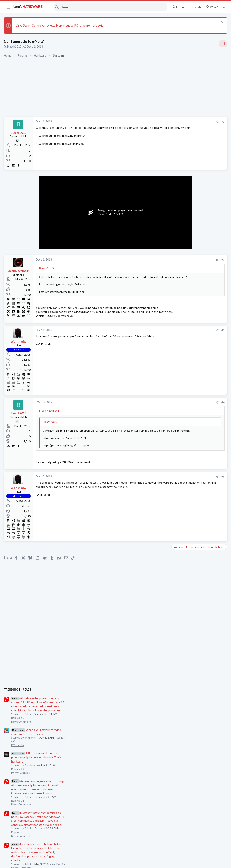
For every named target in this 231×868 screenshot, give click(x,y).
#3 (157, 338)
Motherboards (182, 613)
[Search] (108, 7)
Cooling (178, 478)
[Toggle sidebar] (223, 44)
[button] (8, 7)
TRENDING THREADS (179, 242)
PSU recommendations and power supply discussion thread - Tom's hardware (198, 309)
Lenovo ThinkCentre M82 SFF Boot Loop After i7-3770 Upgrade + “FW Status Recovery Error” (199, 491)
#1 (157, 122)
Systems (178, 570)
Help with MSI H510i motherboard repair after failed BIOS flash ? (200, 602)
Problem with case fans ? (195, 471)
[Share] (152, 122)
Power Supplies (182, 325)
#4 (157, 410)
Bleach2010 (15, 47)
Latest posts (175, 462)
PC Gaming (180, 297)
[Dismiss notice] (222, 23)
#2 (157, 260)
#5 (157, 484)
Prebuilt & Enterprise (185, 502)
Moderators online (180, 624)
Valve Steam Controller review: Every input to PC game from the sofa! (60, 25)
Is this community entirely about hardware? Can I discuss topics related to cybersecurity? (200, 534)
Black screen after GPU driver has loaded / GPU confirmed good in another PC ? (198, 558)
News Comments (183, 274)
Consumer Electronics (186, 522)
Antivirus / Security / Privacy (190, 546)
